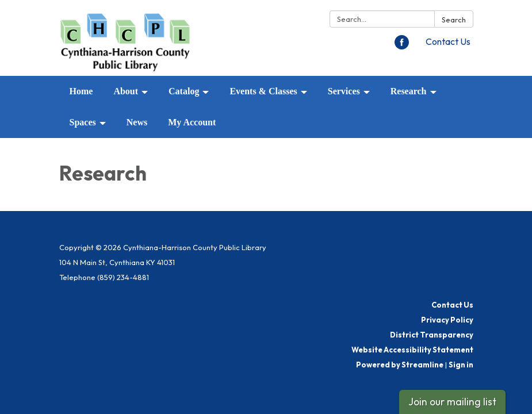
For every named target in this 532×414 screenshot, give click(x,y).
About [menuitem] (126, 91)
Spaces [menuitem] (83, 122)
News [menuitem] (137, 122)
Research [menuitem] (409, 91)
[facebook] (402, 46)
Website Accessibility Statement (412, 350)
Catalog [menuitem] (184, 91)
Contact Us (448, 41)
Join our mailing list (452, 402)
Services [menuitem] (344, 91)
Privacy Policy (447, 320)
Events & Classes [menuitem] (263, 91)
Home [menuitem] (81, 91)
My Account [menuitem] (192, 122)
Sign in (461, 365)
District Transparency (432, 335)
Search (454, 20)
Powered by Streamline (400, 365)
